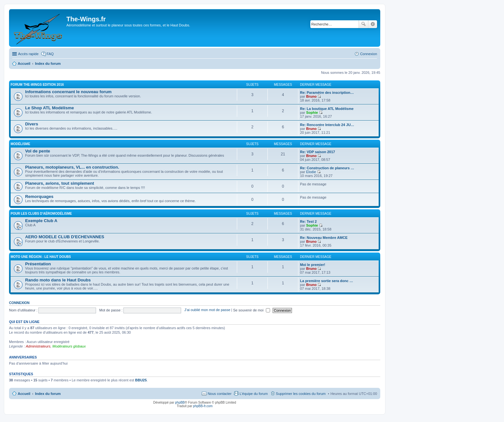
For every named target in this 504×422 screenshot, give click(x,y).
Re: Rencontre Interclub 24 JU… (327, 125)
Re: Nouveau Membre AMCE (324, 238)
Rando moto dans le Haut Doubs (58, 280)
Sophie (312, 113)
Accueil (24, 394)
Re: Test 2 (308, 221)
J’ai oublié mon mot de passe (207, 310)
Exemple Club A (41, 221)
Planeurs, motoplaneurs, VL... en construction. (72, 167)
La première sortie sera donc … (326, 281)
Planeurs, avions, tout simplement (60, 183)
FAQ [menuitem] (50, 54)
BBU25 (141, 380)
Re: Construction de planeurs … (327, 168)
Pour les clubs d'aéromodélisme (41, 214)
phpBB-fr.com (203, 406)
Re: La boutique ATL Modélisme (327, 109)
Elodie (311, 172)
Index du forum (48, 394)
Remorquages (39, 196)
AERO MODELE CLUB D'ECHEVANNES (65, 237)
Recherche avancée (373, 24)
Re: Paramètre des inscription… (327, 93)
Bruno (311, 96)
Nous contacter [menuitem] (219, 394)
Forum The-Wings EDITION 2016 (37, 85)
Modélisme (20, 144)
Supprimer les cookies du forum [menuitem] (301, 394)
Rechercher (363, 24)
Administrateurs (38, 346)
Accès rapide (28, 54)
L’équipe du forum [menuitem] (253, 394)
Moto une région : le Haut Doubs (41, 257)
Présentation (38, 264)
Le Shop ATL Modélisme (49, 108)
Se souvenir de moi (252, 310)
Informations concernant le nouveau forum (68, 92)
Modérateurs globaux (69, 346)
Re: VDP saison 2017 (318, 152)
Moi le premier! (313, 265)
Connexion (19, 303)
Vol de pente (38, 151)
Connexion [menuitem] (368, 54)
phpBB (180, 402)
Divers (32, 124)
